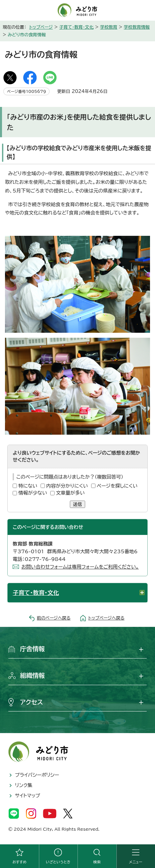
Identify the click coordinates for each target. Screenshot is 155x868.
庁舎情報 (32, 649)
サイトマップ (28, 796)
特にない (28, 486)
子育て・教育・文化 (76, 27)
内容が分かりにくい (67, 486)
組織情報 (32, 675)
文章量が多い (70, 493)
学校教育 (109, 27)
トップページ (41, 27)
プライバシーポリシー (37, 775)
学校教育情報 (137, 27)
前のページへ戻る (54, 618)
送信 (78, 504)
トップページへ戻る (106, 618)
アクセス (31, 702)
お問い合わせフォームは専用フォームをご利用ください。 (80, 567)
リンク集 (24, 785)
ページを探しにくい (117, 486)
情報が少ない (33, 493)
